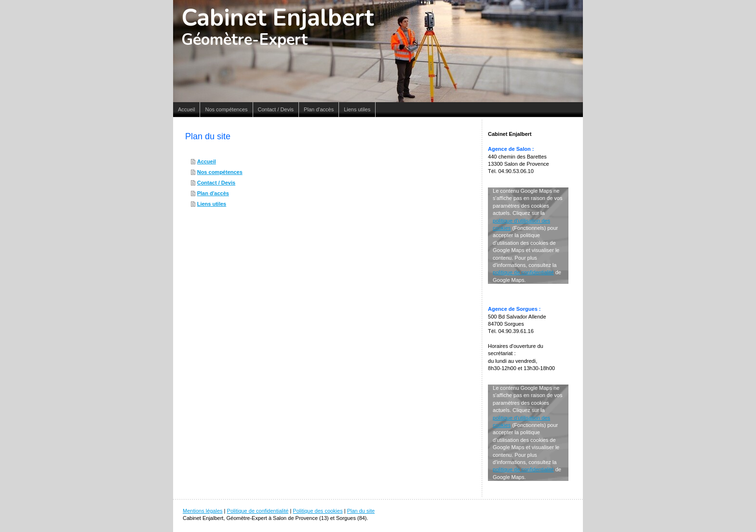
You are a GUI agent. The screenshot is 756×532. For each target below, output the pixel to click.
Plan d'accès (213, 193)
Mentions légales (203, 511)
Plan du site (361, 511)
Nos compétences (220, 172)
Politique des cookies (317, 511)
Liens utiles (212, 204)
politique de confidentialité (523, 272)
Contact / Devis (216, 183)
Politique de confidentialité (258, 511)
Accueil (207, 161)
